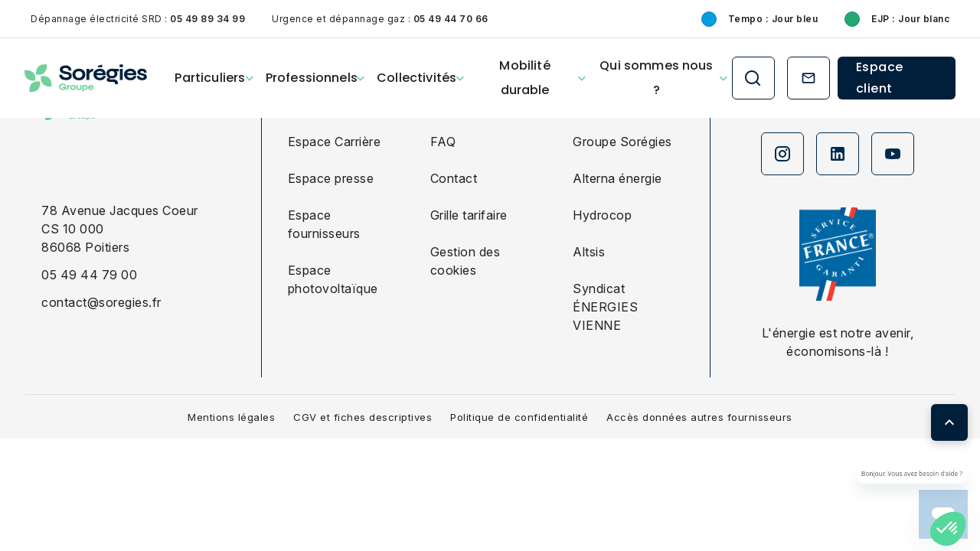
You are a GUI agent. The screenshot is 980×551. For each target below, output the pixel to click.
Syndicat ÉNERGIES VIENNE (605, 307)
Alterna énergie (617, 178)
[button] (948, 529)
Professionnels (312, 78)
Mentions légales (231, 417)
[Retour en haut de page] (949, 422)
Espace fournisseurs (324, 224)
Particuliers (210, 78)
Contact (454, 178)
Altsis (589, 252)
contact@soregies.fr (101, 302)
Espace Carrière (335, 142)
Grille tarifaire (469, 215)
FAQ (443, 142)
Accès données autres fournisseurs (699, 417)
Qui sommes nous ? (656, 78)
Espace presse (331, 178)
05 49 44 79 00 (89, 275)
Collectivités (416, 78)
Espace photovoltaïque (333, 279)
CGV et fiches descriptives (363, 417)
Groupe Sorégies (622, 142)
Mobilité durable (524, 78)
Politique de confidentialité (519, 417)
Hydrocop (602, 215)
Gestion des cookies (465, 261)
